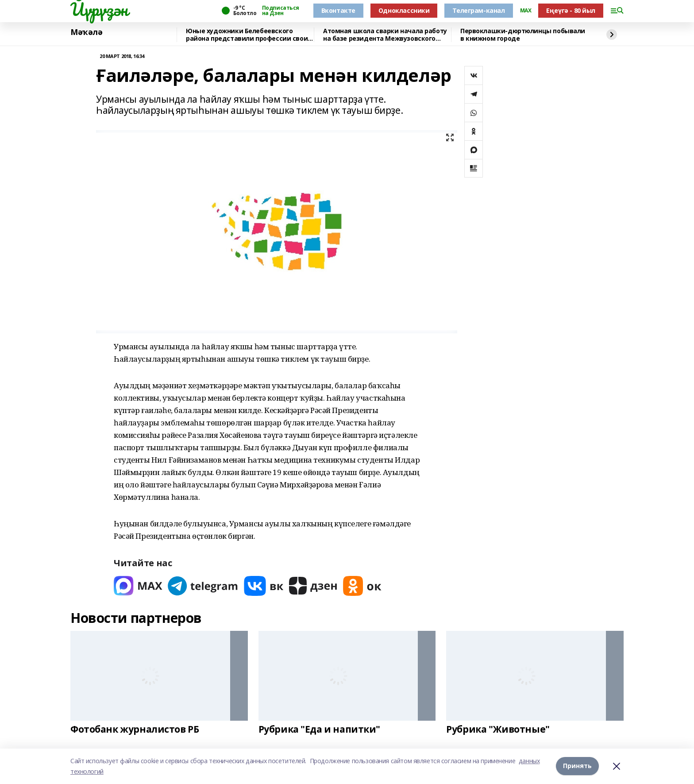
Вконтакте (338, 10)
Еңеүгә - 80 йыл (571, 10)
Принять (577, 766)
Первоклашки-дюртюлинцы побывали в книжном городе (523, 35)
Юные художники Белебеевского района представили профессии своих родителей (249, 35)
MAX (526, 11)
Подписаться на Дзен (281, 11)
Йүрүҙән (99, 9)
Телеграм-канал (478, 10)
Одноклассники (404, 10)
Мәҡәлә (86, 32)
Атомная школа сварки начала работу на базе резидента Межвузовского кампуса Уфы (385, 35)
